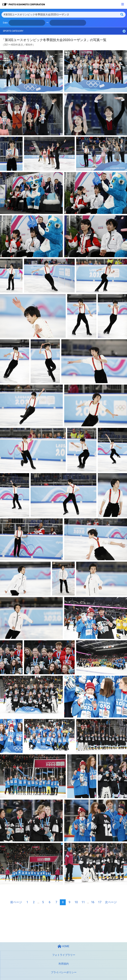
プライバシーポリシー (64, 972)
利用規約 (64, 964)
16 (93, 902)
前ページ (16, 902)
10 (76, 902)
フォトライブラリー (64, 955)
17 (100, 902)
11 (83, 902)
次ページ (111, 902)
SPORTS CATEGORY (64, 31)
